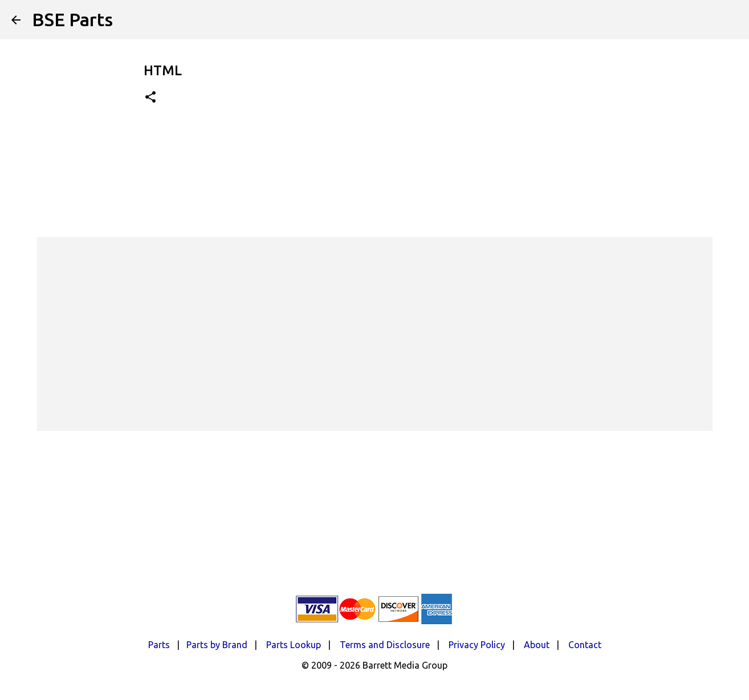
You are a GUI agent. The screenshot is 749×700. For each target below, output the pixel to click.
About (537, 645)
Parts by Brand (217, 645)
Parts (159, 645)
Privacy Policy (477, 645)
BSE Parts (72, 19)
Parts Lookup (294, 645)
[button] (150, 98)
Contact (585, 645)
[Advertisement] (374, 334)
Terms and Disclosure (385, 645)
